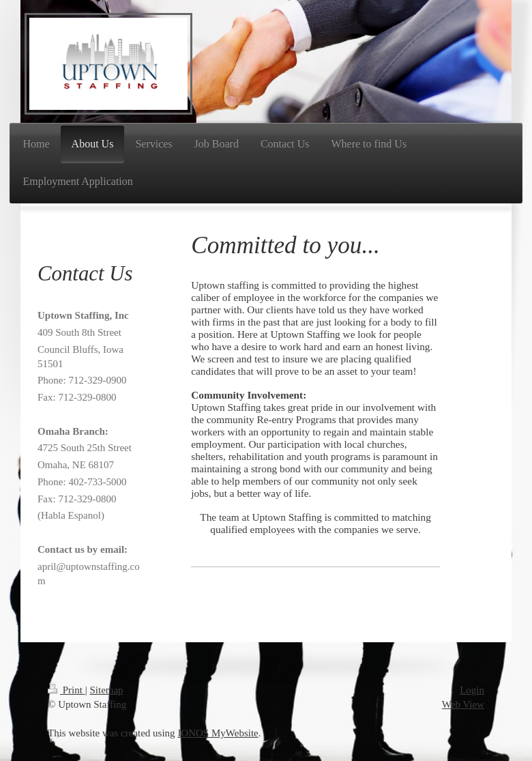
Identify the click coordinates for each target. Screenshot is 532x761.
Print (66, 690)
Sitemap (106, 690)
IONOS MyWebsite (218, 733)
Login (472, 690)
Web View (463, 704)
